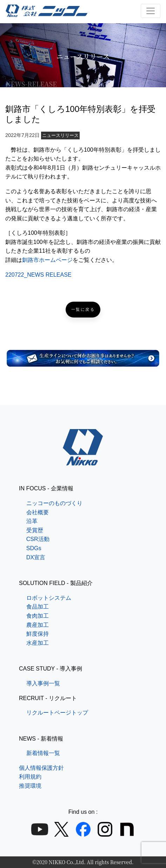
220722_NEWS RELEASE (38, 275)
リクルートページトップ (57, 713)
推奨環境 (30, 786)
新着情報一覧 (43, 753)
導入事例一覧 (43, 683)
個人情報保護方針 (41, 768)
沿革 (32, 521)
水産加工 (38, 643)
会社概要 (38, 512)
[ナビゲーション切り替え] (151, 11)
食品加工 (38, 607)
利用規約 (30, 777)
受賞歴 (35, 530)
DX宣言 (36, 557)
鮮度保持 (38, 634)
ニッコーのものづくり (54, 503)
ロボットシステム (49, 598)
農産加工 (38, 625)
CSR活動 (38, 539)
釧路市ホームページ (47, 260)
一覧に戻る (83, 310)
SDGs (34, 548)
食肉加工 (38, 616)
